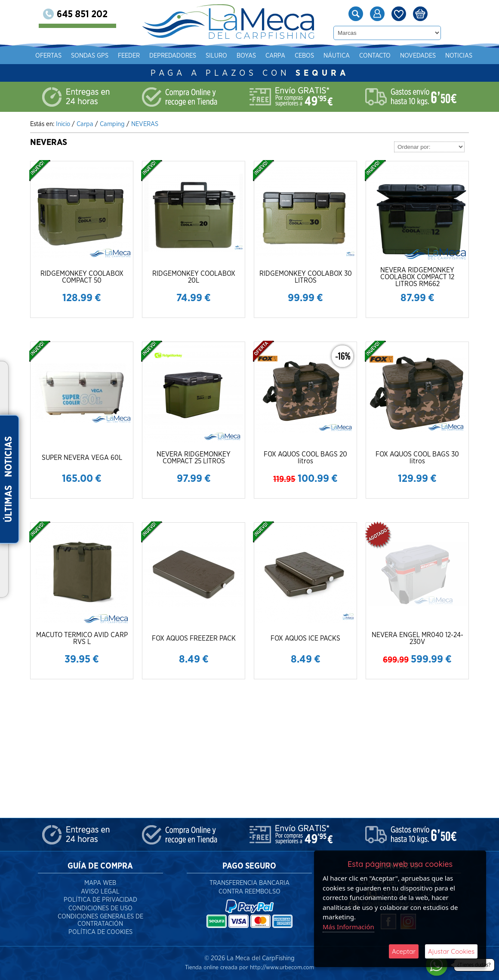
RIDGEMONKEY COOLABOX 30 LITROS (306, 277)
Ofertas (48, 56)
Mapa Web (100, 883)
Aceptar (404, 951)
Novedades (418, 56)
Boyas (246, 56)
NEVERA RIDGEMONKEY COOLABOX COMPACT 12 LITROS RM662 (417, 277)
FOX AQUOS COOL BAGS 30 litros (417, 458)
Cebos (304, 56)
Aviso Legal (100, 892)
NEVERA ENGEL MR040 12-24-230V (417, 638)
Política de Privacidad (100, 900)
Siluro (216, 56)
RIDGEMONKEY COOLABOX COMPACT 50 (82, 277)
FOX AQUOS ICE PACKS (305, 638)
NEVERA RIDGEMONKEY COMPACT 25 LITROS (194, 458)
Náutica (337, 56)
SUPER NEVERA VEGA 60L (82, 458)
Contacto (375, 56)
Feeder (129, 56)
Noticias (459, 56)
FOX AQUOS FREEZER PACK (194, 638)
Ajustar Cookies (451, 951)
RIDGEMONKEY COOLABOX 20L (194, 277)
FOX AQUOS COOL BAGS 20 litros (305, 458)
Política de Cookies (100, 932)
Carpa (275, 56)
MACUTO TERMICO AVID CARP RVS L (82, 638)
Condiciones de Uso (100, 908)
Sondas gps (90, 56)
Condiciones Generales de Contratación (100, 920)
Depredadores (173, 56)
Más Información (348, 927)
